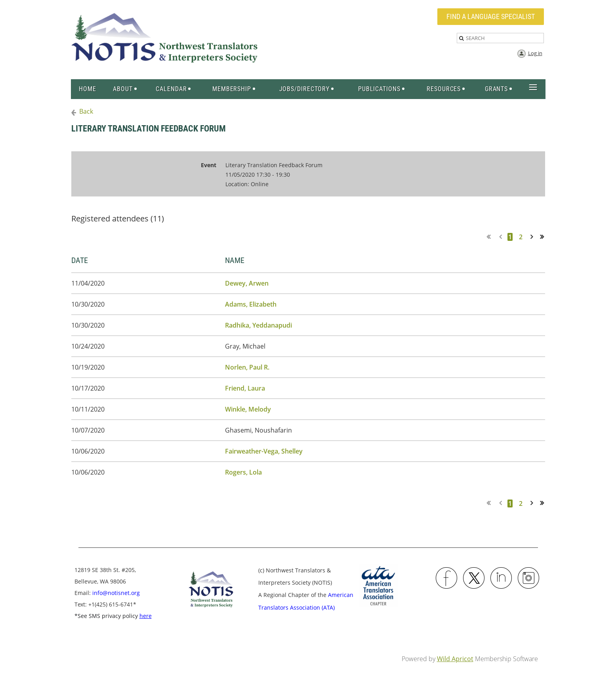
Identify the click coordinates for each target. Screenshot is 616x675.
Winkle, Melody (248, 409)
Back (86, 111)
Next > (533, 237)
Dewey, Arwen (247, 283)
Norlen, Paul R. (247, 367)
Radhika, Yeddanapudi (258, 325)
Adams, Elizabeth (251, 304)
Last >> (544, 237)
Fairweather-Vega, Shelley (264, 451)
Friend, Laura (245, 388)
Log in (535, 53)
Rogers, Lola (243, 472)
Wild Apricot (455, 659)
